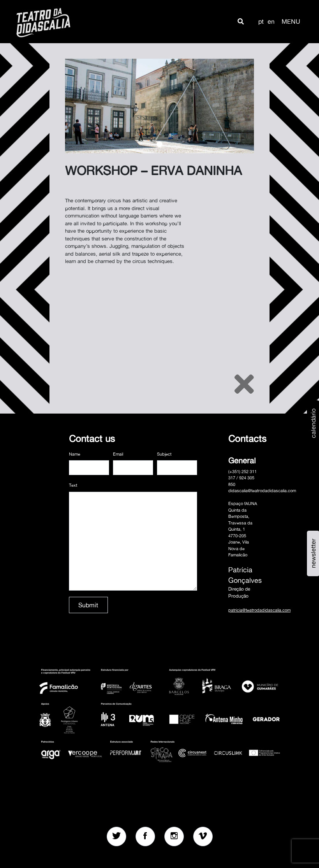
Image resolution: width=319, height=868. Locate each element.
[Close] (244, 384)
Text (73, 485)
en (271, 21)
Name (75, 454)
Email (118, 454)
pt (261, 21)
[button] (241, 21)
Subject (164, 454)
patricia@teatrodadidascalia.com (259, 610)
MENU (291, 21)
